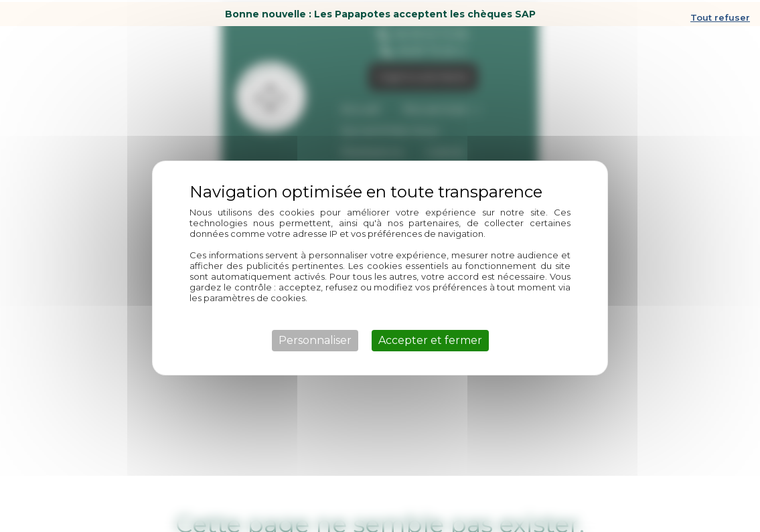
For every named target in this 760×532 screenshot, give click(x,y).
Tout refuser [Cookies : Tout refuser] (720, 15)
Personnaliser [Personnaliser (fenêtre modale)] (315, 338)
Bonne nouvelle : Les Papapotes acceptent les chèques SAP (380, 12)
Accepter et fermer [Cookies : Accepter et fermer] (430, 338)
